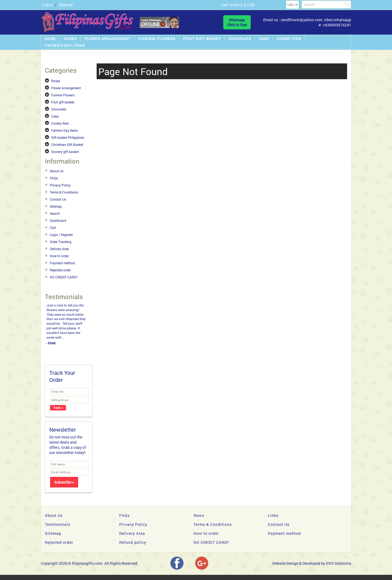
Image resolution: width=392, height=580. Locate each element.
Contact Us (58, 199)
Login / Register (61, 235)
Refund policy (133, 542)
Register (66, 5)
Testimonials (58, 524)
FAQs (54, 178)
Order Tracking (61, 242)
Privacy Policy (60, 185)
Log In (48, 5)
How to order (59, 256)
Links (273, 515)
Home (50, 39)
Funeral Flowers (157, 39)
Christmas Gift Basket (67, 145)
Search (55, 213)
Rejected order (60, 270)
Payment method (62, 263)
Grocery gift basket (65, 152)
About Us (57, 171)
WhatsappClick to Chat (237, 22)
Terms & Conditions (64, 192)
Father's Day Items (65, 45)
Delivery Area (59, 249)
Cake (264, 39)
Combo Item (289, 39)
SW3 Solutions (339, 563)
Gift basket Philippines (68, 137)
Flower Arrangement (107, 39)
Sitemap (56, 206)
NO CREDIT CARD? (64, 277)
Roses (70, 39)
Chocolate (240, 39)
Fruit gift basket (202, 39)
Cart (53, 228)
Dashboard (58, 220)
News (199, 515)
